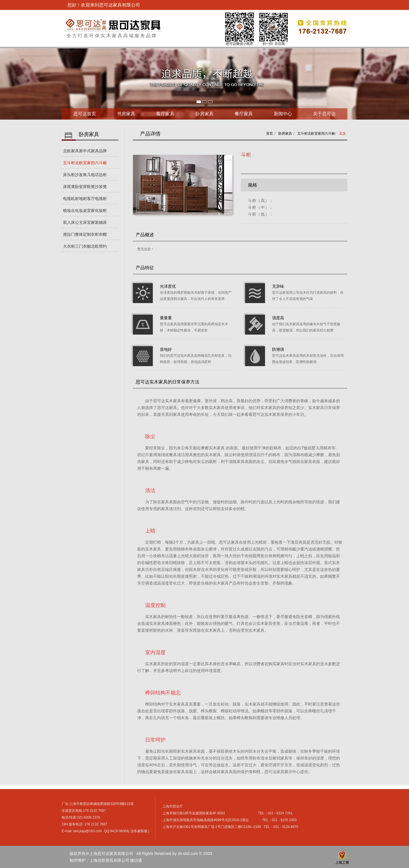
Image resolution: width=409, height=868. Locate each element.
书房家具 (126, 114)
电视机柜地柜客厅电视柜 (85, 199)
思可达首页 (85, 114)
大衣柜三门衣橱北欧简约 (85, 246)
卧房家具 (204, 114)
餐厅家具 (244, 114)
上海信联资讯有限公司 (109, 860)
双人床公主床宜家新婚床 (85, 222)
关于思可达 (324, 114)
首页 (270, 133)
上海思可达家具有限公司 (113, 25)
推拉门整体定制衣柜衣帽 (85, 234)
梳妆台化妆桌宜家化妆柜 (85, 210)
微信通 (136, 860)
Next (5, 84)
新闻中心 (283, 114)
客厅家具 (165, 114)
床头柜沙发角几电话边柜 (85, 175)
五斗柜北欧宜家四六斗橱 (85, 163)
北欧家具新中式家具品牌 (85, 151)
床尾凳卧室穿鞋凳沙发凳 (85, 187)
